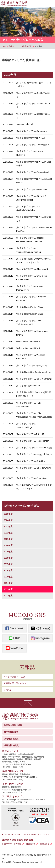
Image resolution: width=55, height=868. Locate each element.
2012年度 (8, 596)
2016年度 (8, 570)
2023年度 (8, 526)
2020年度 (8, 545)
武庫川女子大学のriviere (15, 683)
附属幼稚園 (31, 844)
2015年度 (8, 577)
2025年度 (8, 514)
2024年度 (8, 520)
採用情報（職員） (12, 745)
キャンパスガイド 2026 (15, 677)
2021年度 (8, 539)
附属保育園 (45, 844)
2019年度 (8, 552)
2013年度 (8, 589)
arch (7, 690)
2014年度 (8, 583)
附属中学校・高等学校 (12, 844)
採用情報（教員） (12, 739)
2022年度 (8, 533)
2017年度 (8, 564)
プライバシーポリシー (12, 835)
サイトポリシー (29, 835)
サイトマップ (44, 835)
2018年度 (8, 558)
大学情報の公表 (11, 732)
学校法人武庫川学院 (13, 725)
